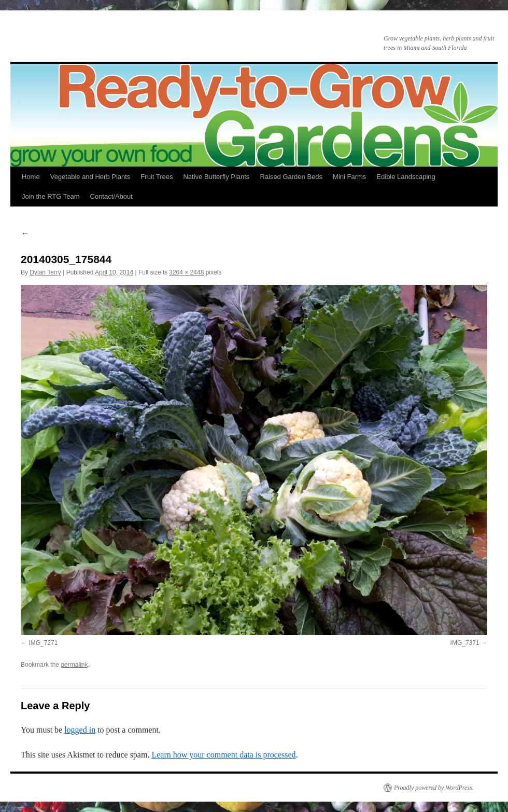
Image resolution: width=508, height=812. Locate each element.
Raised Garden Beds (291, 177)
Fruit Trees (157, 177)
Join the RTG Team (51, 196)
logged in (80, 730)
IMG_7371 (465, 643)
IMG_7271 (43, 643)
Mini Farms (349, 177)
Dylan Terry (45, 272)
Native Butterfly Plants (216, 177)
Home (31, 177)
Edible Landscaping (406, 177)
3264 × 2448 (186, 272)
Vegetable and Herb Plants (90, 177)
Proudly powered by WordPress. (434, 788)
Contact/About (111, 196)
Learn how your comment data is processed (223, 755)
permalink (74, 665)
